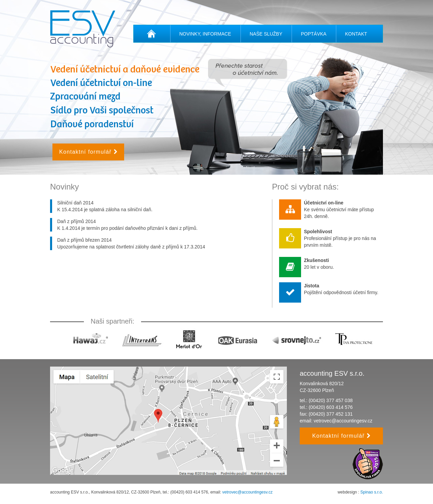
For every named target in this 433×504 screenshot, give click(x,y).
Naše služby (266, 34)
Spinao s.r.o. (372, 492)
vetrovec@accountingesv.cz (343, 421)
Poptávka (313, 34)
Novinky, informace (205, 34)
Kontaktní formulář (88, 152)
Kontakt (356, 34)
